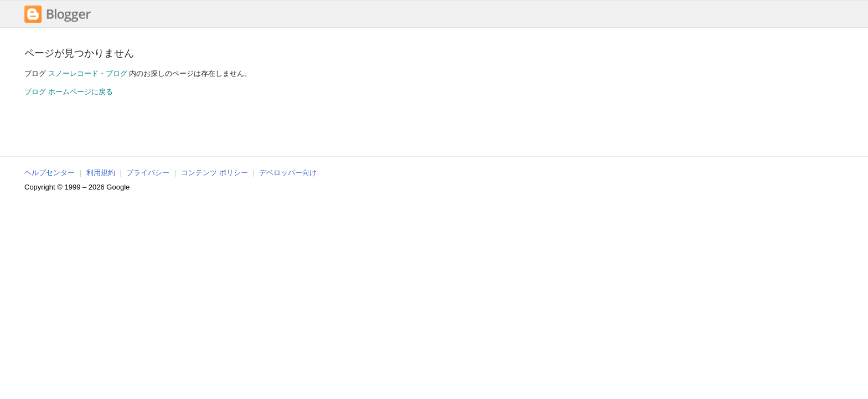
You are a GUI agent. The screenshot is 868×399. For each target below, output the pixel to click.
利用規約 (101, 173)
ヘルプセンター (50, 173)
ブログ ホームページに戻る (69, 92)
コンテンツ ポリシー (215, 173)
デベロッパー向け (288, 173)
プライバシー (148, 173)
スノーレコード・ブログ (88, 73)
